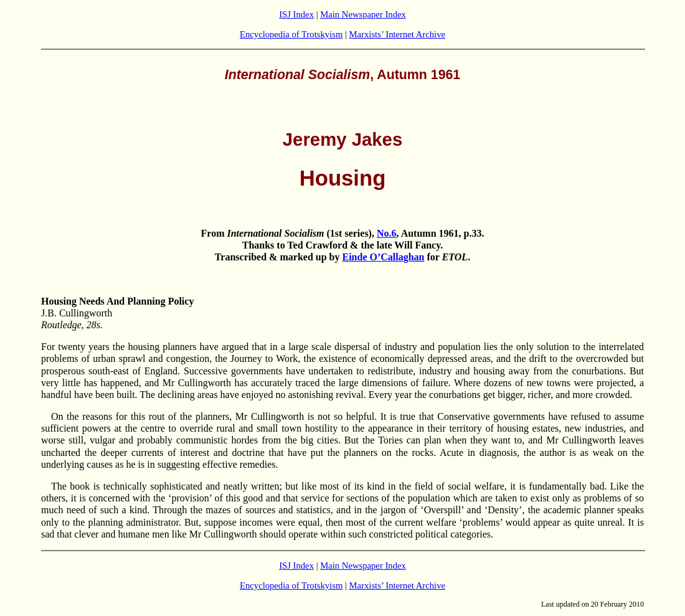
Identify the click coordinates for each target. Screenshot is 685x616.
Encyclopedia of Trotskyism (291, 34)
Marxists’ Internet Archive (397, 34)
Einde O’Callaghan (383, 257)
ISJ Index (296, 14)
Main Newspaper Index (363, 14)
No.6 (387, 233)
